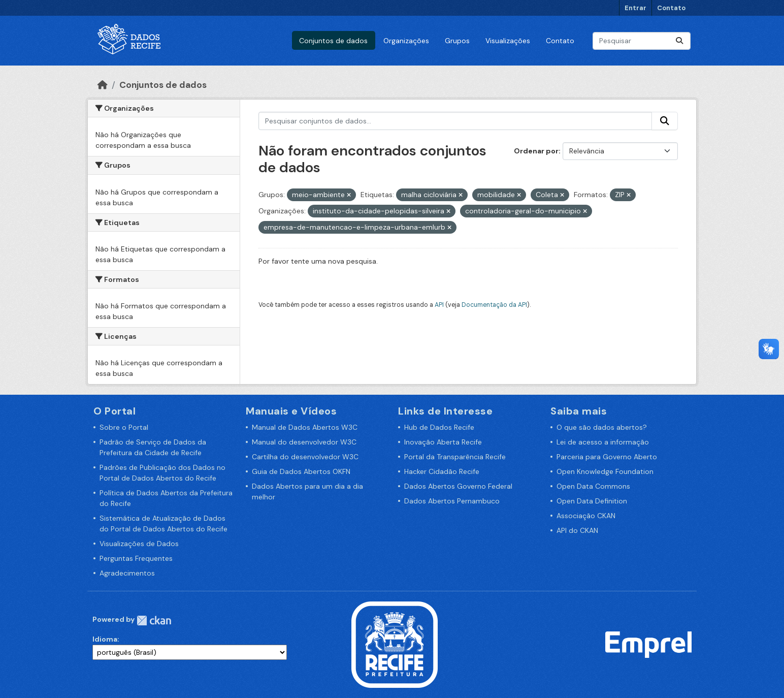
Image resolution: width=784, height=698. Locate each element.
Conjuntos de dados (333, 41)
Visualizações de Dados (139, 544)
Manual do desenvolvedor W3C (304, 442)
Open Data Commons (593, 486)
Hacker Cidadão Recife (442, 471)
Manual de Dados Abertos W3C (305, 427)
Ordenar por (536, 151)
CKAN (154, 621)
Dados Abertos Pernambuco (452, 501)
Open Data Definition (592, 501)
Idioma (105, 639)
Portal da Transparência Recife (455, 457)
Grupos (457, 41)
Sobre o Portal (124, 427)
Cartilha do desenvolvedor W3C (305, 457)
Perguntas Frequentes (136, 558)
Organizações (406, 41)
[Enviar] (679, 41)
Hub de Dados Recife (439, 427)
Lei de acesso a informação (603, 442)
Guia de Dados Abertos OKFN (301, 471)
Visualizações (508, 41)
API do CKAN (577, 530)
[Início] (103, 85)
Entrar (635, 8)
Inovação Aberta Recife (443, 442)
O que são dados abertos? (602, 427)
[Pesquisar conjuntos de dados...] (642, 41)
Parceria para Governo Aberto (607, 457)
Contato (671, 8)
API (439, 305)
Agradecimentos (127, 573)
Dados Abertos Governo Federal (458, 486)
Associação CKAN (586, 516)
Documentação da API (494, 305)
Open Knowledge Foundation (605, 471)
